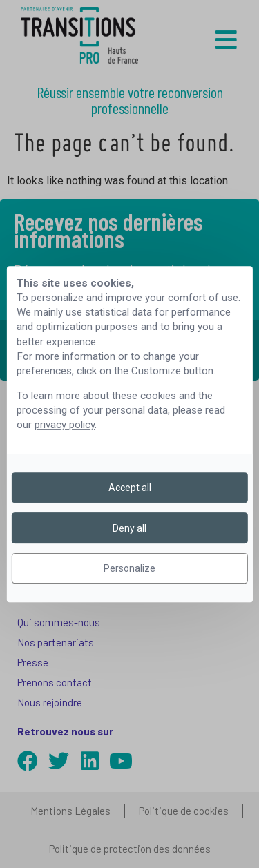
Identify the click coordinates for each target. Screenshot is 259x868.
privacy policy (65, 425)
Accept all (130, 488)
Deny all (129, 528)
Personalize (129, 568)
